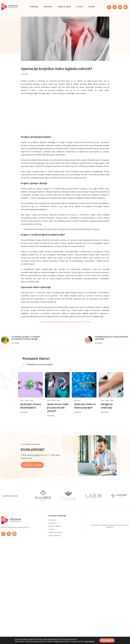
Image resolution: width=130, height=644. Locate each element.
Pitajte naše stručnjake (32, 465)
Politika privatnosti (55, 532)
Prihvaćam (107, 640)
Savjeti (77, 401)
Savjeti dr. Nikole (34, 7)
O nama (49, 7)
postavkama (90, 641)
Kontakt (61, 7)
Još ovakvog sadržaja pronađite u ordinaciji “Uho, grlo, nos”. (65, 322)
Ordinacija (52, 520)
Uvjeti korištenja (54, 536)
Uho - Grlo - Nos (27, 401)
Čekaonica (18, 7)
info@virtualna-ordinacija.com (18, 527)
